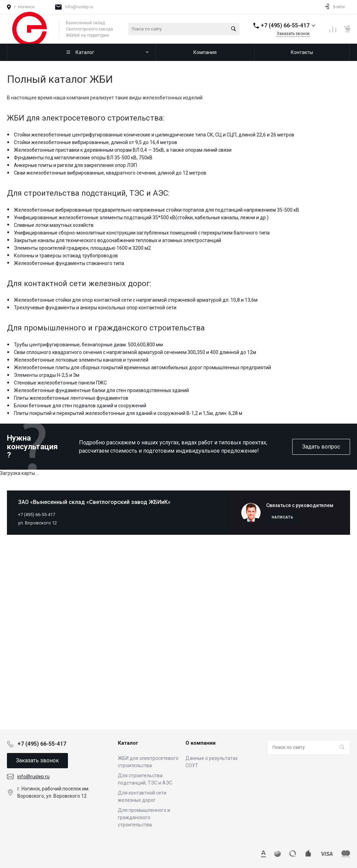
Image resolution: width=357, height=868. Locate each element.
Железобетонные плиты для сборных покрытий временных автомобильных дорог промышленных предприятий (142, 367)
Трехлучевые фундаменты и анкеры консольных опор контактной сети (95, 308)
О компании (201, 743)
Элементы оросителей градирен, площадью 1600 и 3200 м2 (82, 248)
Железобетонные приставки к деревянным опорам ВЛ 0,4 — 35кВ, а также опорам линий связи (123, 150)
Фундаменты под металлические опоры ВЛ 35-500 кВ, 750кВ (83, 158)
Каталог (128, 743)
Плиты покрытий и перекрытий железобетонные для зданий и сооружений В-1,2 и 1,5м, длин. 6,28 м (128, 413)
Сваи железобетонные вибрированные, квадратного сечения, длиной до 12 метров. (111, 173)
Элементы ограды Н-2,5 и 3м (47, 375)
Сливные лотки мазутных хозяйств (54, 225)
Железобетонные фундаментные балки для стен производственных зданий (101, 390)
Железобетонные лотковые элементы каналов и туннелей (81, 360)
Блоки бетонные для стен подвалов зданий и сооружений (80, 406)
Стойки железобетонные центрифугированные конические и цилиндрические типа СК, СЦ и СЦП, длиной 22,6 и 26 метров (154, 135)
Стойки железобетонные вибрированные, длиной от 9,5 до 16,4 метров (95, 142)
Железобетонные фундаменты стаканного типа (69, 263)
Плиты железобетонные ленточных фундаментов (71, 398)
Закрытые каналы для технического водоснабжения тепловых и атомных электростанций (117, 240)
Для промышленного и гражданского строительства (144, 817)
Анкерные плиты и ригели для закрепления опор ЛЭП (75, 165)
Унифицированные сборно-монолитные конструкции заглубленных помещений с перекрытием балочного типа (142, 233)
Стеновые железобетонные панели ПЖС (60, 383)
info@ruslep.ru (79, 7)
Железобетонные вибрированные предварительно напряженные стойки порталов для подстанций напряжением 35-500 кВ (156, 210)
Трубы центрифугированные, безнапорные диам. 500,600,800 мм (88, 345)
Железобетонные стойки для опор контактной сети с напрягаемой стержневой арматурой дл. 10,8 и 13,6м (136, 300)
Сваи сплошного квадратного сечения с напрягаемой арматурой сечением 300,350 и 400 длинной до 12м (135, 352)
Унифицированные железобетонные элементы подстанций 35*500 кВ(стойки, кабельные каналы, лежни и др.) (141, 218)
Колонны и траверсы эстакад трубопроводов (66, 256)
